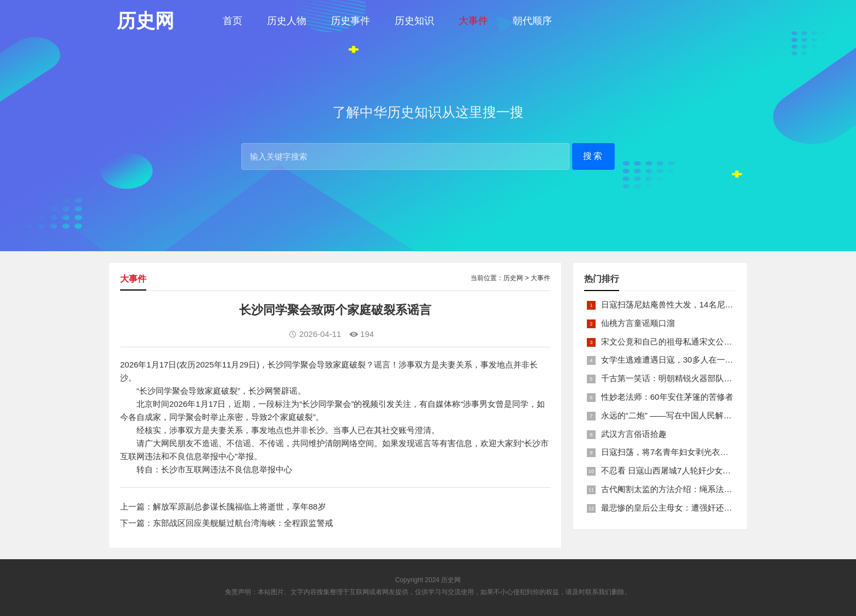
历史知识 (414, 21)
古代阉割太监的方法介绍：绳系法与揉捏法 (679, 489)
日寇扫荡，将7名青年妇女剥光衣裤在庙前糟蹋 (685, 452)
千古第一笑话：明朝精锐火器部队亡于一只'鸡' (685, 378)
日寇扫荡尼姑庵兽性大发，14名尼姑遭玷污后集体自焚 (700, 304)
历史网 (513, 278)
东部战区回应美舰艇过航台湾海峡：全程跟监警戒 (243, 523)
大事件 (473, 21)
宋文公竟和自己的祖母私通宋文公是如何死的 (683, 342)
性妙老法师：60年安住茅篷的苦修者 (667, 397)
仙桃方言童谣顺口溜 (638, 323)
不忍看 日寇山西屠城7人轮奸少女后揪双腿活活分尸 (695, 470)
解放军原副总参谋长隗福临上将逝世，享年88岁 (239, 507)
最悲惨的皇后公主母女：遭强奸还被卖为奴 (679, 508)
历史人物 (287, 21)
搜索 (593, 156)
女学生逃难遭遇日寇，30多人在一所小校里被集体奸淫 (700, 360)
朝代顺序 (532, 21)
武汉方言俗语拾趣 (634, 434)
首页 (233, 21)
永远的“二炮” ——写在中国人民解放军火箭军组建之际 (699, 415)
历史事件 (350, 21)
